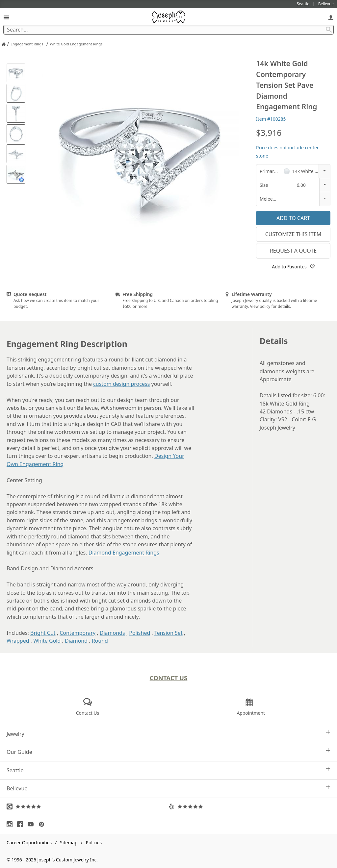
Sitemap (69, 843)
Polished (140, 633)
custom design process (121, 384)
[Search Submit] (329, 30)
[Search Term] (168, 30)
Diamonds (112, 633)
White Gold (47, 641)
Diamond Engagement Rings (124, 553)
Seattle (168, 770)
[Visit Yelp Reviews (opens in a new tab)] (249, 806)
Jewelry (168, 734)
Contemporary (78, 633)
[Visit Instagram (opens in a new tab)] (11, 824)
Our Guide (168, 752)
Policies (94, 843)
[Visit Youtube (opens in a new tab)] (32, 824)
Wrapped (18, 641)
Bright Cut (43, 633)
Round (100, 641)
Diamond (76, 641)
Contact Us (169, 678)
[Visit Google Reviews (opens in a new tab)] (88, 806)
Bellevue (168, 788)
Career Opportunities (29, 843)
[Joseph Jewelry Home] (4, 44)
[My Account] (331, 17)
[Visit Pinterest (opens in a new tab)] (43, 824)
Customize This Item (293, 234)
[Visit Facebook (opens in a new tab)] (22, 824)
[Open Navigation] (6, 17)
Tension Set (168, 633)
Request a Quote (293, 251)
